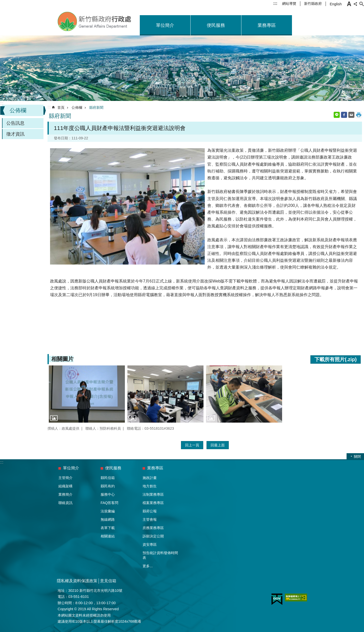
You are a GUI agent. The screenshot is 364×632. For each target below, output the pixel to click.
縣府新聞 (96, 107)
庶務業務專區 (153, 528)
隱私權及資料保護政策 (77, 581)
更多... (148, 566)
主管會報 (150, 519)
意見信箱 (108, 581)
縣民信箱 (108, 478)
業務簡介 (65, 494)
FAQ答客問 (110, 503)
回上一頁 (192, 445)
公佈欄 (18, 110)
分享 (355, 4)
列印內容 (359, 115)
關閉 (357, 456)
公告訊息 (15, 123)
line (337, 115)
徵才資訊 (15, 134)
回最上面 (218, 445)
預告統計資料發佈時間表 (160, 555)
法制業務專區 (153, 494)
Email (351, 115)
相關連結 (108, 536)
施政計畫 (150, 478)
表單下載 (108, 528)
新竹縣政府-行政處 (95, 21)
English (336, 4)
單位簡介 (165, 25)
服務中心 (108, 494)
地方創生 (150, 486)
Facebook (344, 115)
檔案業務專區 (153, 503)
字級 (349, 4)
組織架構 (65, 486)
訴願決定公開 (153, 536)
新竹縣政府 (313, 4)
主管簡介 (65, 478)
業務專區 (267, 25)
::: (275, 3)
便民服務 (216, 25)
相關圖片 (62, 359)
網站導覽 (289, 4)
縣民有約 (108, 486)
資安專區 (150, 544)
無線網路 (108, 519)
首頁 (61, 107)
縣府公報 (150, 511)
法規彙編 (108, 511)
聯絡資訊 (65, 503)
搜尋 (361, 4)
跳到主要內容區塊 (3, 3)
